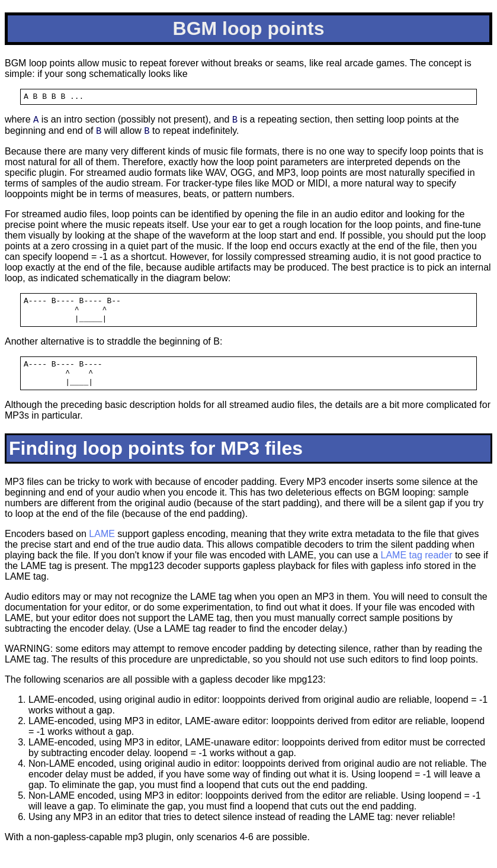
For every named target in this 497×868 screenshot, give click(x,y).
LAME (102, 550)
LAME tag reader (417, 571)
